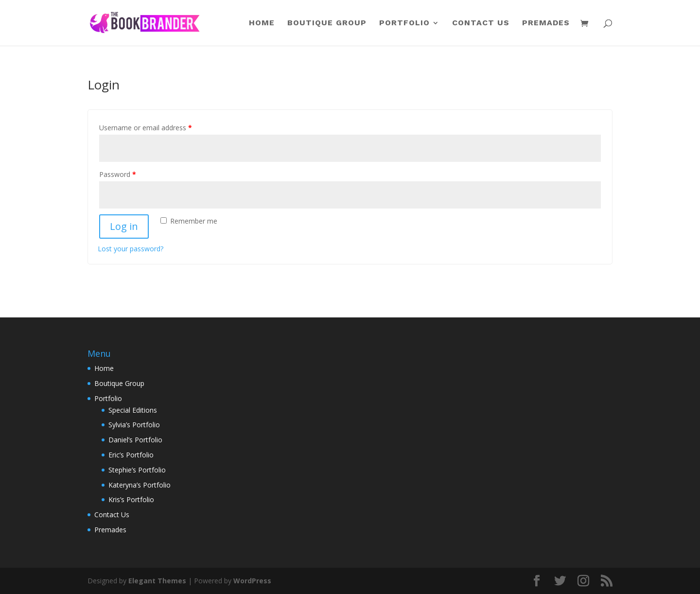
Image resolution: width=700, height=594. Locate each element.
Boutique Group (327, 23)
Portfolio (404, 23)
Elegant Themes (157, 581)
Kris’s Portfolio (131, 499)
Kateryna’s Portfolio (140, 485)
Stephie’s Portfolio (137, 470)
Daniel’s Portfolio (135, 440)
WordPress (252, 581)
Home (262, 23)
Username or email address (146, 128)
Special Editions (133, 410)
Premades (546, 23)
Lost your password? (131, 249)
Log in (124, 226)
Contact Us (481, 23)
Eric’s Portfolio (131, 455)
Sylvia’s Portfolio (134, 425)
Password (118, 174)
